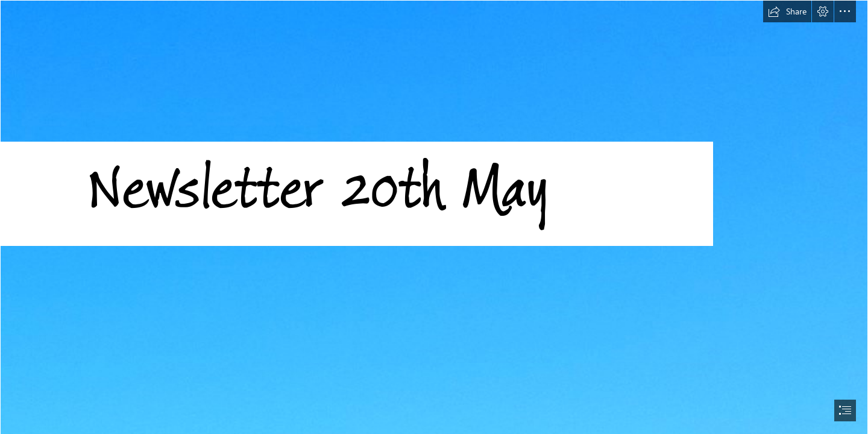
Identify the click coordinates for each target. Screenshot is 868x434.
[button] (787, 11)
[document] (434, 217)
